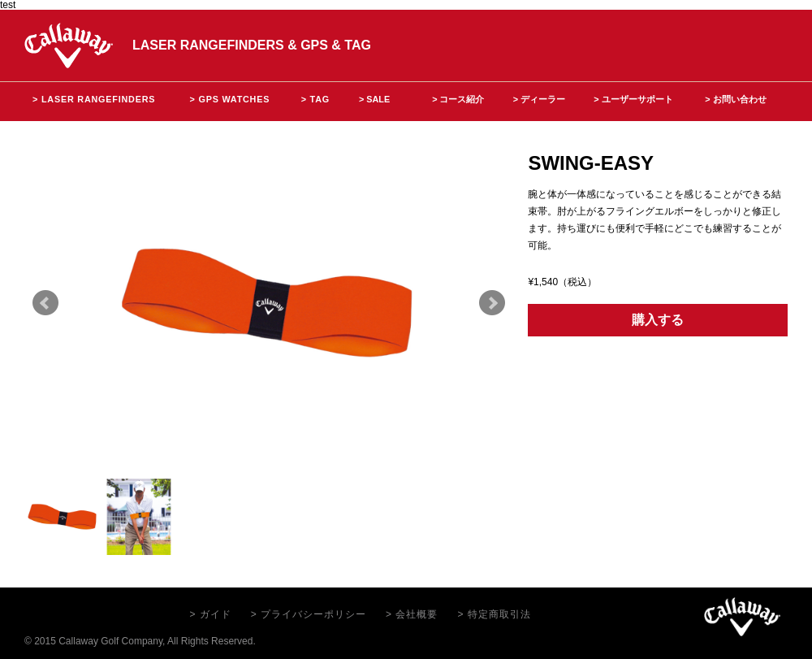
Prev (45, 303)
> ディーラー (539, 99)
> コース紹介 (458, 99)
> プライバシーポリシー (309, 614)
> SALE (374, 99)
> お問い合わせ (735, 99)
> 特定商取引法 (494, 614)
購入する (658, 320)
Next (492, 303)
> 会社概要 (412, 614)
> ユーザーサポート (633, 99)
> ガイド (210, 614)
